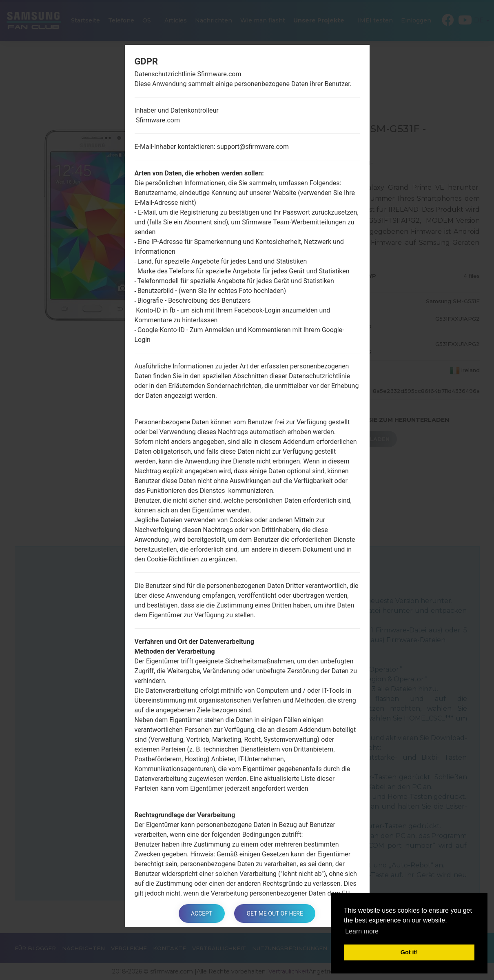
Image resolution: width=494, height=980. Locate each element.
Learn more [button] (362, 931)
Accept (202, 913)
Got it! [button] (409, 952)
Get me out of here (275, 913)
